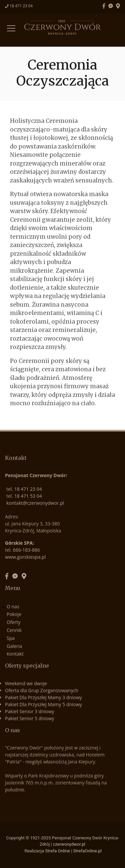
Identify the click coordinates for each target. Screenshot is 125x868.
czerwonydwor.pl (69, 844)
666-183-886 (26, 550)
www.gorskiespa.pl (25, 557)
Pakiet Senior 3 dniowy (30, 711)
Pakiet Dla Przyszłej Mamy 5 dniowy (43, 704)
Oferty (13, 622)
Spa (11, 638)
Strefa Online (58, 851)
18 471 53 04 (28, 496)
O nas (13, 606)
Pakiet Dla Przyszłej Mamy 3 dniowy (43, 697)
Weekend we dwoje (26, 683)
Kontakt (15, 654)
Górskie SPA (19, 543)
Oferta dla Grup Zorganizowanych (42, 690)
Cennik (14, 630)
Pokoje (14, 614)
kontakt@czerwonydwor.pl (35, 503)
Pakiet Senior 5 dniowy (30, 718)
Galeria (14, 646)
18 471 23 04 (21, 6)
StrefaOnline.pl (87, 851)
